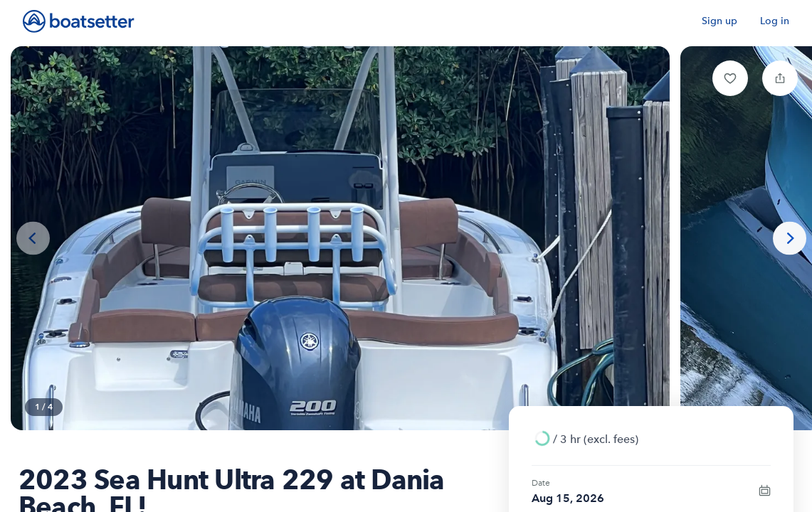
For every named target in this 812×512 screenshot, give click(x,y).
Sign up (719, 21)
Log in (775, 21)
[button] (730, 78)
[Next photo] (790, 239)
